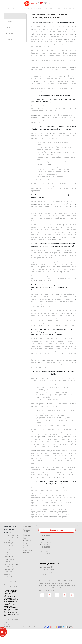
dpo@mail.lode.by (42, 356)
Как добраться (27, 539)
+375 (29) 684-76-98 (47, 542)
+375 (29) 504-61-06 (47, 545)
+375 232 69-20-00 (46, 547)
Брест (31, 627)
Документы (10, 28)
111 (41, 3)
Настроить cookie (27, 544)
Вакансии (9, 34)
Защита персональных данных (28, 550)
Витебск (37, 627)
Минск (25, 627)
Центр (8, 16)
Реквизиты (10, 22)
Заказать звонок (57, 530)
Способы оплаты (27, 531)
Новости (9, 39)
